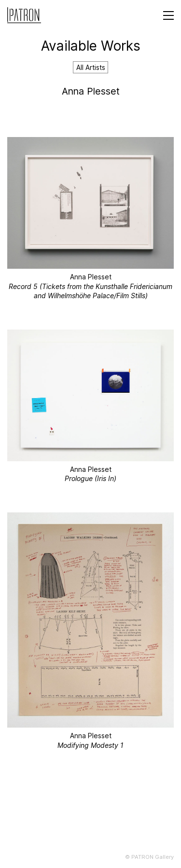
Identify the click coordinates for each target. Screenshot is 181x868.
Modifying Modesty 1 (90, 745)
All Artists (91, 67)
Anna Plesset (91, 277)
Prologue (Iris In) (90, 478)
